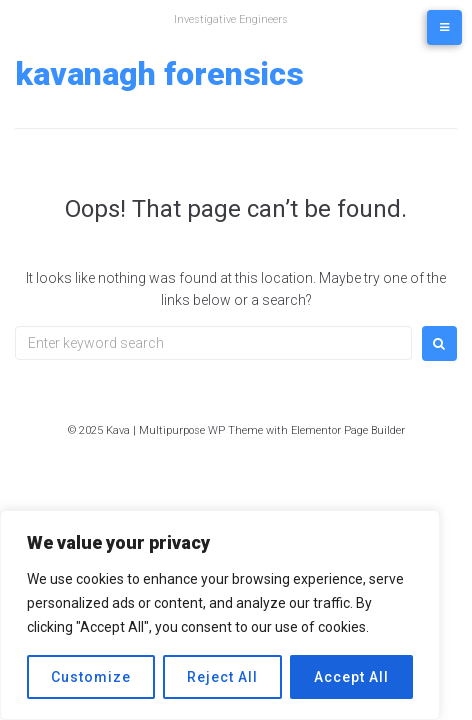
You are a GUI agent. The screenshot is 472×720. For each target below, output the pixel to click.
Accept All (351, 677)
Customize (91, 677)
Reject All (222, 677)
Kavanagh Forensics (159, 74)
